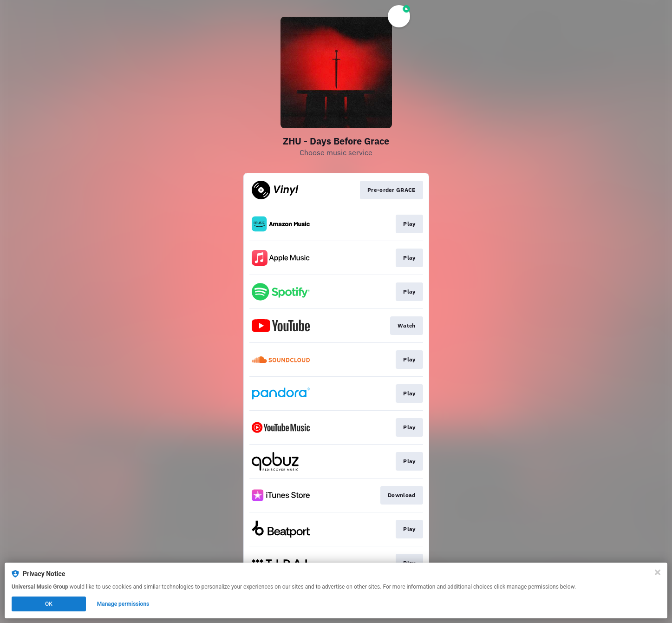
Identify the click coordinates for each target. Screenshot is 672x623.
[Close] (658, 572)
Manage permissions (123, 604)
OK (49, 604)
